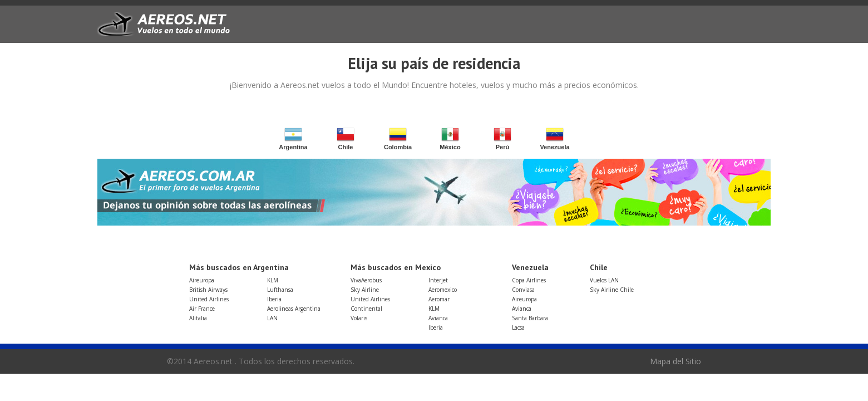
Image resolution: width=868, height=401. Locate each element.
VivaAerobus (366, 280)
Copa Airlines (529, 280)
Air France (202, 309)
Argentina (293, 139)
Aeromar (439, 299)
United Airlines (209, 299)
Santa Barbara (530, 318)
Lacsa (518, 327)
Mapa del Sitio (675, 361)
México (450, 139)
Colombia (398, 139)
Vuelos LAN (604, 280)
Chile (346, 139)
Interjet (438, 280)
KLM (273, 280)
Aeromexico (443, 290)
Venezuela (554, 139)
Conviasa (523, 290)
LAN (272, 318)
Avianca (438, 318)
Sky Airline (365, 290)
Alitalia (198, 318)
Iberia (274, 299)
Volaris (359, 318)
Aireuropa (202, 280)
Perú (502, 139)
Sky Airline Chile (612, 290)
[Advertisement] (563, 29)
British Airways (208, 290)
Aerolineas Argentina (294, 309)
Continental (366, 309)
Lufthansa (280, 290)
